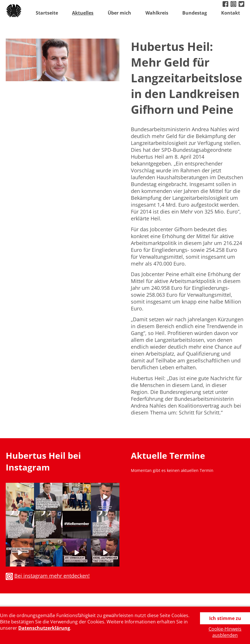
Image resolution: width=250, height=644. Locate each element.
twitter (242, 5)
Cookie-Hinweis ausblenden (225, 632)
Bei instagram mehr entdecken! (52, 576)
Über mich (119, 13)
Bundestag (195, 13)
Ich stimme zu (225, 618)
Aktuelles (83, 13)
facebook (226, 5)
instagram (234, 5)
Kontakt (231, 13)
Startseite (47, 13)
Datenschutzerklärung (44, 628)
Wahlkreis (157, 13)
